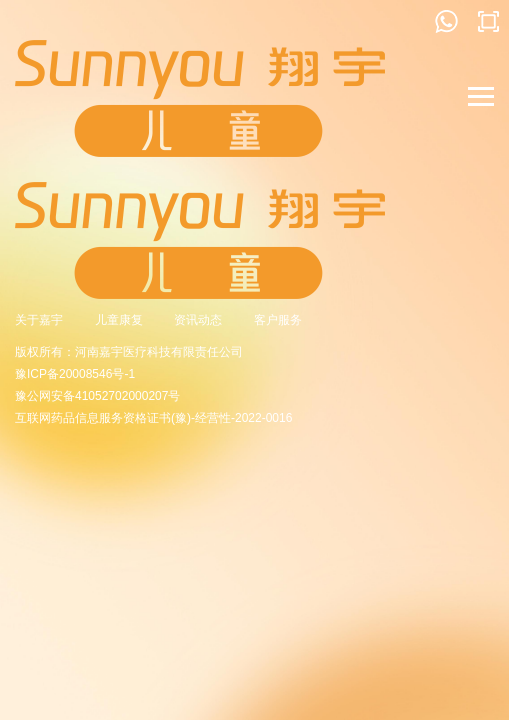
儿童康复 (119, 320)
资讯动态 (198, 320)
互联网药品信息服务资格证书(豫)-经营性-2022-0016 (153, 418)
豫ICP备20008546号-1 (75, 374)
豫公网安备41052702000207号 (97, 396)
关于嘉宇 (39, 320)
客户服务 (278, 320)
